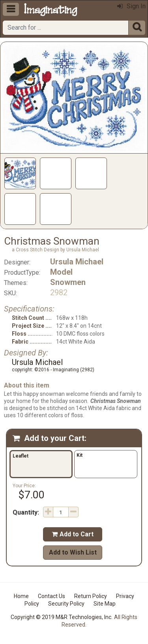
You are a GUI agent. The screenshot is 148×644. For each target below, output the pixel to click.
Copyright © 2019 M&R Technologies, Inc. (62, 617)
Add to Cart (73, 534)
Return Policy (91, 596)
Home (21, 596)
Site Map (105, 604)
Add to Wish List (73, 552)
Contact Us (52, 596)
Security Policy (66, 604)
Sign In (131, 6)
